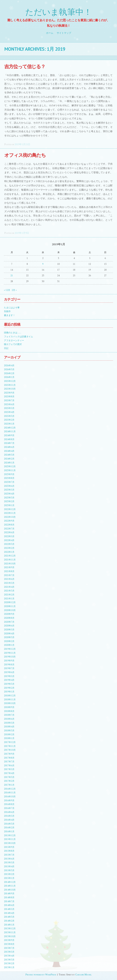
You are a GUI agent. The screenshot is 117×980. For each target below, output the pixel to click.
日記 (6, 348)
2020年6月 (9, 626)
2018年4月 (9, 727)
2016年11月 (10, 793)
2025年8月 (9, 397)
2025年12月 (10, 381)
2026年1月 (9, 377)
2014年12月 (10, 882)
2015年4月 (9, 866)
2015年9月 (9, 847)
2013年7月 (9, 948)
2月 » (14, 290)
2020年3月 (9, 637)
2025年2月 (9, 420)
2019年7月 (9, 668)
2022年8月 (9, 525)
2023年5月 (9, 490)
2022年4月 (9, 540)
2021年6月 (9, 579)
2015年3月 (9, 870)
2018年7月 (9, 715)
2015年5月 (9, 863)
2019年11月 (10, 653)
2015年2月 (9, 874)
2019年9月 (9, 661)
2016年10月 (10, 797)
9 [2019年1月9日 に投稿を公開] (43, 264)
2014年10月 (10, 890)
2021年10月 (10, 564)
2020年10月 (10, 610)
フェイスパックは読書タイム (18, 337)
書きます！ (10, 315)
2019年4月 (9, 680)
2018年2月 (9, 734)
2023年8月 (9, 478)
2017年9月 (9, 754)
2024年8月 (9, 439)
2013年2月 (9, 963)
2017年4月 (9, 773)
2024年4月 (9, 451)
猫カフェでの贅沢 (13, 344)
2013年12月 (10, 928)
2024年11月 (10, 431)
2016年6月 (9, 812)
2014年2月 (9, 921)
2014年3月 (9, 917)
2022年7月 (9, 529)
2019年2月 (9, 688)
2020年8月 (9, 618)
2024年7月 (9, 443)
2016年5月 (9, 816)
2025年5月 (9, 408)
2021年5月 (9, 583)
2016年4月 (9, 820)
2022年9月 (9, 521)
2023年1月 (9, 505)
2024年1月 (9, 463)
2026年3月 (9, 369)
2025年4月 (9, 412)
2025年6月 (9, 404)
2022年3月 (9, 544)
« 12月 (7, 290)
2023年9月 (9, 474)
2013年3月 (9, 960)
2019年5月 (9, 676)
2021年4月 (9, 587)
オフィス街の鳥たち (25, 155)
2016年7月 (9, 808)
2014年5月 (9, 909)
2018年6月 (9, 719)
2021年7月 (9, 575)
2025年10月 (10, 389)
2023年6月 (9, 486)
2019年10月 (10, 657)
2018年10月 (10, 703)
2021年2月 (9, 595)
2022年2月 (9, 548)
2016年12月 (10, 789)
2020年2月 (9, 641)
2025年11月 (10, 385)
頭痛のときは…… (13, 333)
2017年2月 (9, 781)
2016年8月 (9, 804)
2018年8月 (9, 711)
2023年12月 (10, 466)
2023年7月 (9, 482)
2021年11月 (10, 560)
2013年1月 (9, 967)
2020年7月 (9, 622)
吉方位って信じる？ (25, 66)
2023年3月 (9, 498)
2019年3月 (9, 684)
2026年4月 (9, 365)
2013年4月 (9, 956)
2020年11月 (10, 606)
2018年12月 (10, 696)
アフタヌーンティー (14, 340)
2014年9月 (9, 894)
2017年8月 (9, 758)
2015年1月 (9, 878)
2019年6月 (9, 672)
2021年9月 (9, 567)
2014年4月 (9, 913)
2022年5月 (9, 536)
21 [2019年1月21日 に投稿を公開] (12, 276)
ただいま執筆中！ (59, 12)
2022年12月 (10, 509)
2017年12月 (10, 742)
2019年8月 (9, 665)
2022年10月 (10, 517)
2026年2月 (9, 373)
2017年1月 (9, 785)
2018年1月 (9, 738)
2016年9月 (9, 800)
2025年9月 (9, 393)
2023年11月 (10, 470)
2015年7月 (9, 855)
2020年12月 (10, 602)
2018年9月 (9, 707)
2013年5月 (9, 952)
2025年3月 (9, 416)
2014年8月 (9, 897)
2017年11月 (10, 746)
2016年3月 (9, 824)
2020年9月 (9, 614)
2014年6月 (9, 905)
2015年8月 (9, 851)
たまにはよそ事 (12, 308)
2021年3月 (9, 591)
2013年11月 (10, 932)
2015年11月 (10, 839)
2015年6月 (9, 859)
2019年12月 (10, 649)
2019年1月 (9, 692)
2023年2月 (9, 501)
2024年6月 (9, 447)
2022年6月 (9, 532)
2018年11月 (10, 700)
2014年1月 (9, 925)
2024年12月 (10, 428)
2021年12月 (10, 556)
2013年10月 (10, 936)
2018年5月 (9, 723)
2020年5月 (9, 630)
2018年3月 (9, 731)
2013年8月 (9, 944)
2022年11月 (10, 513)
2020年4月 (9, 634)
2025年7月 (9, 400)
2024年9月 (9, 435)
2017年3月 (9, 777)
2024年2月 (9, 459)
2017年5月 (9, 769)
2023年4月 (9, 494)
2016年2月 (9, 828)
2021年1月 (9, 599)
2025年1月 (9, 424)
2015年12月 (10, 835)
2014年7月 (9, 901)
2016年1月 (9, 831)
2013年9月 (9, 940)
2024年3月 (9, 455)
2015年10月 (10, 843)
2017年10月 (10, 750)
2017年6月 (9, 766)
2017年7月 (9, 762)
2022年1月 (9, 552)
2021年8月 (9, 571)
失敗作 (7, 311)
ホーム (50, 33)
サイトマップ (64, 33)
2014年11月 (10, 886)
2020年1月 (9, 645)
